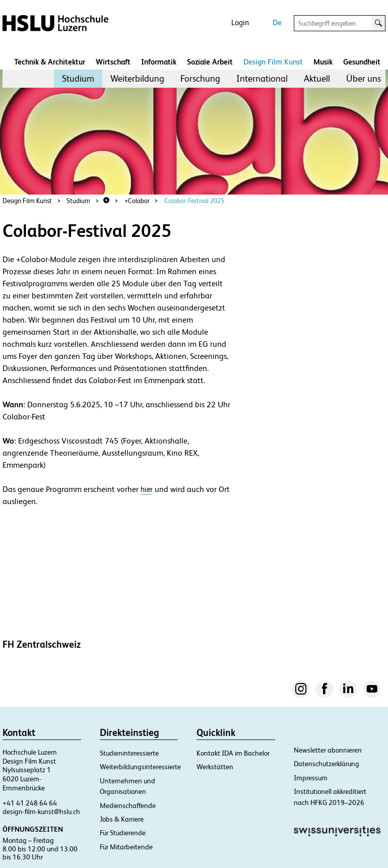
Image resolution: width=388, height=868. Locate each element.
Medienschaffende (128, 805)
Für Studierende (123, 833)
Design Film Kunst (273, 62)
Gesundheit (362, 62)
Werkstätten (215, 767)
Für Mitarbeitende (126, 847)
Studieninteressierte (129, 753)
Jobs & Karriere (122, 819)
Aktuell (317, 78)
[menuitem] (78, 79)
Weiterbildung (137, 78)
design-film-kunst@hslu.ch (41, 812)
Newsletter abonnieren (328, 750)
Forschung (200, 78)
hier (147, 489)
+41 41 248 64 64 (30, 803)
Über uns (364, 78)
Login (240, 22)
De (277, 22)
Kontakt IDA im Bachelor (233, 753)
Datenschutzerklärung (327, 764)
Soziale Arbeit (210, 62)
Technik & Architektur (50, 62)
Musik (323, 62)
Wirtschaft (113, 62)
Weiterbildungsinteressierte (140, 767)
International (262, 78)
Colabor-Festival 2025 (194, 201)
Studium (78, 78)
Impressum (311, 778)
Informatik (159, 62)
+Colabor (137, 201)
